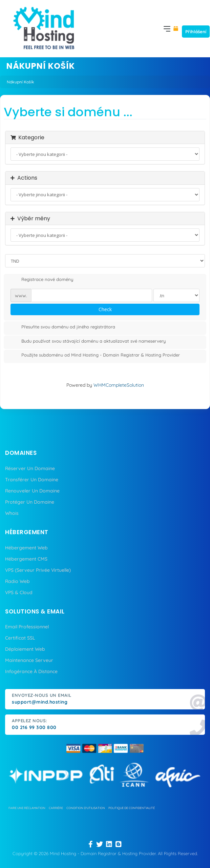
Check (105, 309)
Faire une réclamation (27, 808)
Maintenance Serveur (29, 660)
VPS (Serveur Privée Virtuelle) (38, 570)
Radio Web (17, 581)
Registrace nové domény (42, 280)
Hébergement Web (26, 548)
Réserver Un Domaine (30, 468)
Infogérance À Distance (31, 671)
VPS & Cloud (19, 592)
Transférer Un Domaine (32, 480)
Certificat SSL (20, 638)
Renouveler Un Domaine (32, 491)
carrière (56, 808)
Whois (12, 513)
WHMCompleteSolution (119, 385)
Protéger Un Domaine (30, 502)
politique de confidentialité (132, 808)
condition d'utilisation (86, 808)
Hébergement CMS (26, 559)
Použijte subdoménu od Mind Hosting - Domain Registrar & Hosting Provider (95, 356)
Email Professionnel (27, 627)
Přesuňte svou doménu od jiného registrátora (63, 327)
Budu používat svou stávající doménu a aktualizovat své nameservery (88, 342)
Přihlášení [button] (196, 32)
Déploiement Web (25, 649)
